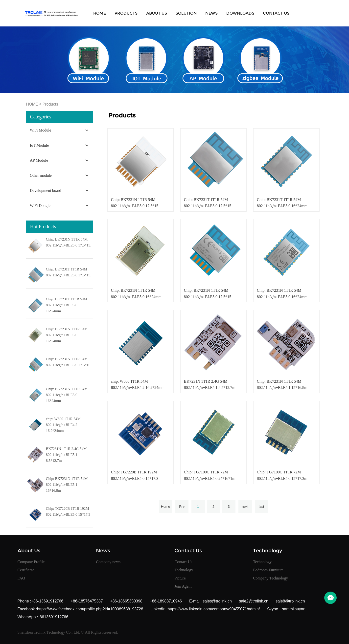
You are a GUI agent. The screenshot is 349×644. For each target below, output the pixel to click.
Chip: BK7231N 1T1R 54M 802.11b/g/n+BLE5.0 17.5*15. (69, 242)
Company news (108, 562)
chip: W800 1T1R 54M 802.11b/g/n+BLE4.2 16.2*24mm (63, 425)
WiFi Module (41, 130)
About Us (157, 13)
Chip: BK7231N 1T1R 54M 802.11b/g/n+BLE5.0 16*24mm (67, 335)
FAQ (21, 578)
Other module (41, 175)
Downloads (240, 13)
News (211, 13)
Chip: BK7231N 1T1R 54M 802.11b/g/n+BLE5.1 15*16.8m (67, 485)
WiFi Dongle (40, 206)
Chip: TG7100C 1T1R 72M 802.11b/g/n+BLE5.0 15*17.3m (282, 475)
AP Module (39, 160)
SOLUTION (186, 13)
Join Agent (183, 586)
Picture (180, 578)
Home (100, 13)
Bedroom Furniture (268, 570)
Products (126, 13)
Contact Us (276, 13)
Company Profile (31, 562)
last (261, 507)
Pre (182, 507)
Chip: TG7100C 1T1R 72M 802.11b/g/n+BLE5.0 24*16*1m (209, 475)
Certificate (26, 570)
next (245, 507)
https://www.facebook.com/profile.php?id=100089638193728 (90, 609)
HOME (32, 104)
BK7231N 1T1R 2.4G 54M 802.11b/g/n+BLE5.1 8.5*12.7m (66, 455)
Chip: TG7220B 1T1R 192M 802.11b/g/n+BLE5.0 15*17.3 (68, 511)
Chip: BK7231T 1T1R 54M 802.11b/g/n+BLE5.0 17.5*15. (69, 272)
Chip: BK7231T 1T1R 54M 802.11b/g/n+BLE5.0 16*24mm (67, 305)
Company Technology (270, 578)
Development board (46, 190)
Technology (184, 570)
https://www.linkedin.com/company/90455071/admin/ (214, 609)
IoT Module (39, 145)
